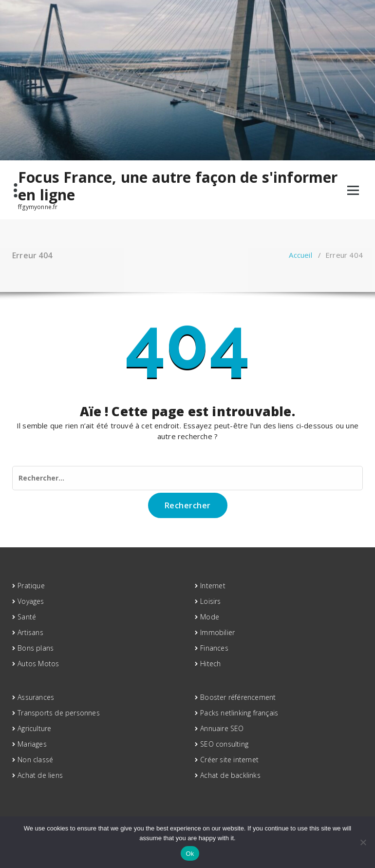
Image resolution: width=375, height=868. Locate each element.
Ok (190, 854)
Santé (27, 617)
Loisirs (210, 601)
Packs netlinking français (239, 713)
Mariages (32, 744)
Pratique (31, 586)
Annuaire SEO (222, 728)
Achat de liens (40, 775)
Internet (213, 586)
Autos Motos (38, 664)
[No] (363, 842)
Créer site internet (229, 760)
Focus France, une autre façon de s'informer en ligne (178, 186)
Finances (214, 648)
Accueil (300, 255)
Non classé (35, 760)
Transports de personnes (59, 713)
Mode (210, 617)
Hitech (210, 664)
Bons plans (36, 648)
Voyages (31, 601)
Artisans (30, 632)
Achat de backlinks (230, 775)
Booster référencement (238, 697)
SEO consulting (224, 744)
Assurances (36, 697)
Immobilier (217, 632)
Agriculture (34, 728)
